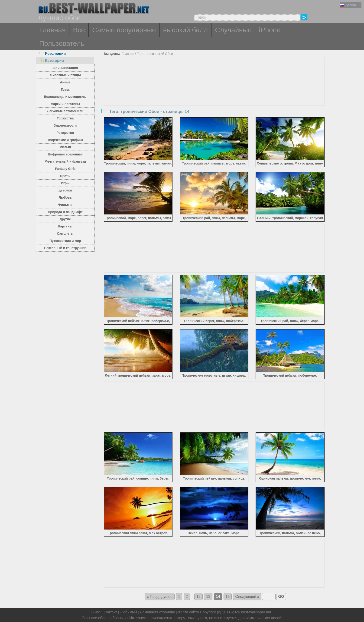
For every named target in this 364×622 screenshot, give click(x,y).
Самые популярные (124, 30)
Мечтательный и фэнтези (65, 161)
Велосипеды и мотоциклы (65, 97)
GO (281, 597)
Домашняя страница (157, 612)
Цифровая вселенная (65, 154)
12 (198, 597)
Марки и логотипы (65, 104)
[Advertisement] (214, 92)
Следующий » (247, 597)
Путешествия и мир (65, 241)
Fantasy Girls (65, 169)
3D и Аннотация (65, 68)
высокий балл (186, 30)
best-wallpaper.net (256, 612)
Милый (65, 147)
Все (79, 30)
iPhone (270, 30)
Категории (52, 61)
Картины (65, 226)
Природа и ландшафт (65, 212)
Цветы (65, 176)
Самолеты (65, 234)
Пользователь (62, 43)
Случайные (233, 30)
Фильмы (65, 205)
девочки (65, 190)
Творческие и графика (65, 140)
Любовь (65, 197)
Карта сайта (189, 612)
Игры (65, 183)
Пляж (65, 89)
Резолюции (52, 54)
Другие (65, 219)
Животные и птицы (65, 75)
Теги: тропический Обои (155, 54)
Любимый (128, 612)
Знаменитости (65, 125)
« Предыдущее (160, 597)
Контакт (110, 612)
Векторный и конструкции (65, 248)
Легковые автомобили (65, 111)
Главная (52, 30)
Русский (348, 5)
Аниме (65, 82)
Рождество (65, 133)
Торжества (65, 118)
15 (228, 597)
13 (208, 597)
